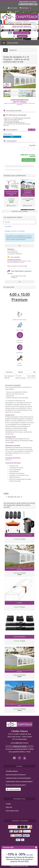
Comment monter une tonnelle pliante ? (19, 776)
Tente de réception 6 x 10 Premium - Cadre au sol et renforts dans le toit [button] (19, 669)
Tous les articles (13, 787)
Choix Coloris (8, 134)
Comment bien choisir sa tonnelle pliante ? (19, 780)
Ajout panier (11, 205)
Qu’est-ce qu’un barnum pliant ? (16, 783)
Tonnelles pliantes (12, 769)
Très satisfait (15, 255)
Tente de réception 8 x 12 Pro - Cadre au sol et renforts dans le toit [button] (20, 703)
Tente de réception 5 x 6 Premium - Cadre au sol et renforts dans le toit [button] (19, 567)
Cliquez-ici (8, 458)
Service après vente (12, 809)
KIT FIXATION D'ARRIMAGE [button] (28, 193)
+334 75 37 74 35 (26, 4)
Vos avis (7, 220)
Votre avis (9, 805)
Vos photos (8, 225)
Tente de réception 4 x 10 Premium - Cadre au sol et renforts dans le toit (19, 260)
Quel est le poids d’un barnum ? (16, 773)
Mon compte (12, 8)
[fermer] (36, 847)
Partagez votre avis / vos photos (15, 229)
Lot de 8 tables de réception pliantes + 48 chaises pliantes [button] (11, 193)
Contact (8, 802)
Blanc (12, 137)
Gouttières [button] (19, 601)
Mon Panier (26, 8)
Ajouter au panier (28, 160)
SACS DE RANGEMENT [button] (20, 635)
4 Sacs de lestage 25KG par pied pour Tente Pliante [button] (19, 533)
